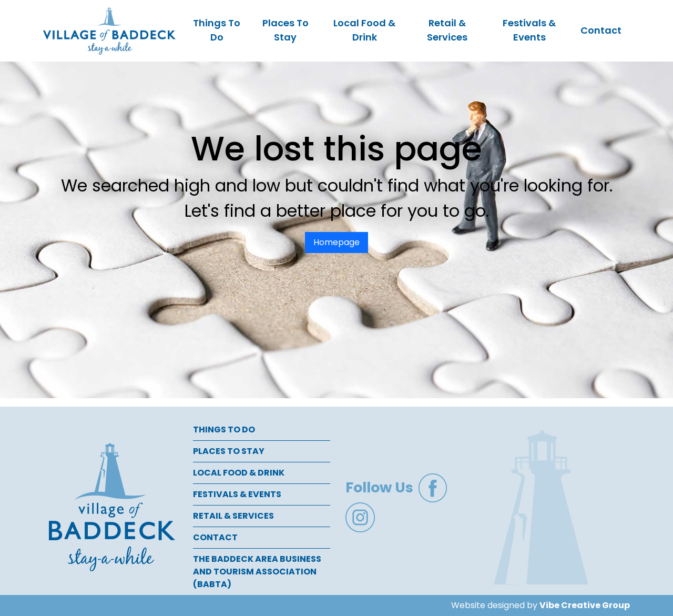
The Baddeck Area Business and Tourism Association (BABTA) (257, 572)
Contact (601, 30)
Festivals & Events (529, 30)
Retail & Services (447, 30)
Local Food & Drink (364, 30)
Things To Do (217, 30)
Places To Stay (285, 30)
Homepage (336, 242)
